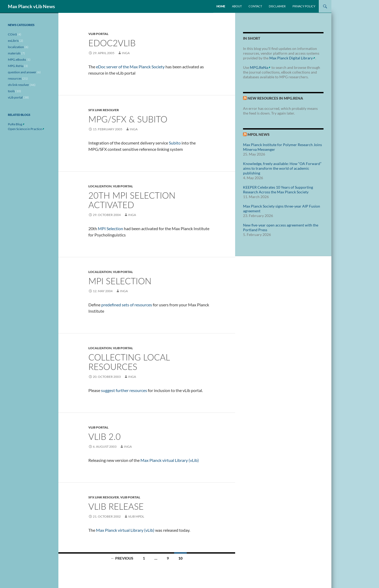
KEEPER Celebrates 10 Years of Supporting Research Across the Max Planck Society (278, 190)
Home (221, 6)
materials (14, 53)
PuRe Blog (15, 124)
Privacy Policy (304, 6)
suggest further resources (124, 390)
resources (15, 78)
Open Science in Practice (25, 129)
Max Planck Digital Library (291, 58)
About (237, 6)
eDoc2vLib (112, 43)
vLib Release (116, 506)
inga (126, 53)
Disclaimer (277, 6)
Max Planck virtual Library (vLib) (170, 460)
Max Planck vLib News (31, 6)
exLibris (13, 41)
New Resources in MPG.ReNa (275, 98)
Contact (255, 6)
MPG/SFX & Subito (128, 119)
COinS (12, 34)
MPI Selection (110, 228)
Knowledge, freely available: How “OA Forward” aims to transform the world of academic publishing (282, 168)
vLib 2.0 (105, 436)
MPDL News (259, 134)
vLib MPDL (136, 516)
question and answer (22, 72)
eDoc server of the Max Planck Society (130, 67)
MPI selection (120, 281)
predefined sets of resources (127, 305)
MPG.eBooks (17, 60)
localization (100, 186)
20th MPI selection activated (132, 200)
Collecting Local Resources (129, 362)
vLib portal (98, 34)
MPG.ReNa (259, 67)
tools (11, 91)
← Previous (122, 558)
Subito (175, 143)
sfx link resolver (104, 110)
